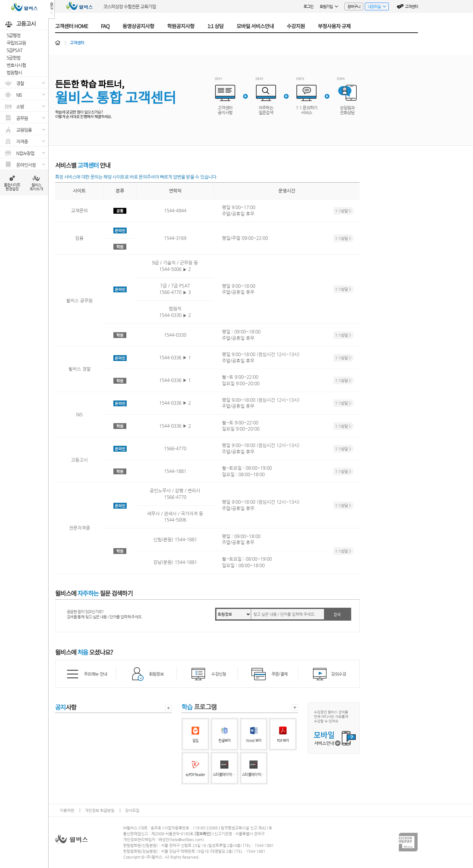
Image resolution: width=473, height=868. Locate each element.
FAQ (105, 26)
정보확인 (203, 834)
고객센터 (411, 6)
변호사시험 (16, 65)
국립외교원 (16, 43)
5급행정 (13, 35)
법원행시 (14, 73)
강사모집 (132, 810)
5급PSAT (14, 50)
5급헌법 (13, 58)
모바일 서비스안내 (255, 26)
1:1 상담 (215, 26)
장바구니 (354, 6)
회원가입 (329, 6)
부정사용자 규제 (334, 26)
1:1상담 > (343, 211)
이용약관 (67, 810)
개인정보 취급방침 (100, 810)
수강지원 (296, 26)
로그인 (308, 6)
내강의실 (375, 7)
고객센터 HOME (71, 26)
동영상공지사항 (138, 26)
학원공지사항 (181, 26)
